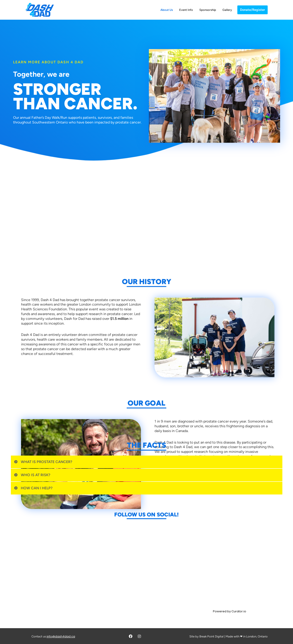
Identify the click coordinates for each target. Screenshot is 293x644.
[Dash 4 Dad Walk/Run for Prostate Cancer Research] (40, 10)
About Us (167, 10)
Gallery (227, 10)
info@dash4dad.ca (61, 636)
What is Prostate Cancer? (46, 462)
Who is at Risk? (36, 475)
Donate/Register (253, 10)
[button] (147, 462)
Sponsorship (208, 10)
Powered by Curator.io (230, 611)
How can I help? (37, 488)
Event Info (186, 10)
